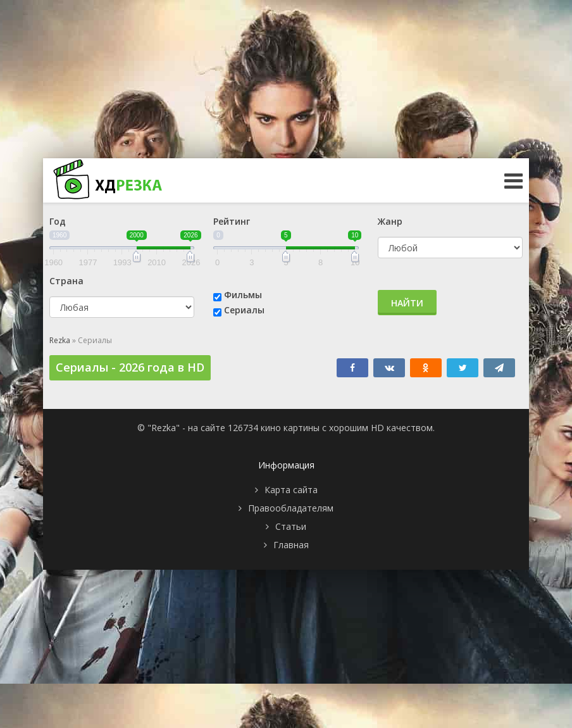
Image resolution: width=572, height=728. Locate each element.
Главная (291, 545)
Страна (66, 281)
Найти (407, 303)
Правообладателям (291, 508)
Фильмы (243, 295)
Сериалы (244, 310)
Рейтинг (232, 221)
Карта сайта (291, 490)
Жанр (390, 221)
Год (58, 221)
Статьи (291, 526)
